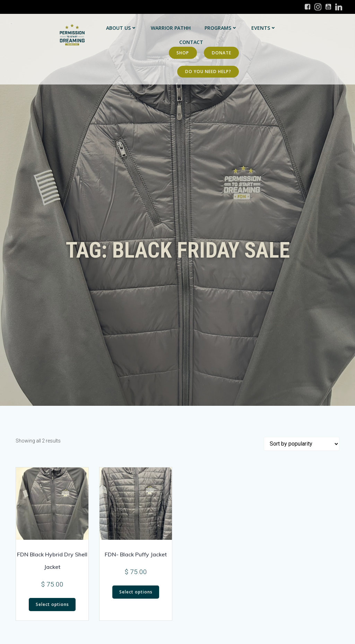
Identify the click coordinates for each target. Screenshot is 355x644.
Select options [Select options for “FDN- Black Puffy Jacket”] (136, 592)
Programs (221, 28)
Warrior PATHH (170, 28)
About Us (121, 28)
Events (263, 28)
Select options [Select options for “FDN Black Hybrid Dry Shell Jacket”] (52, 604)
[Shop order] (302, 444)
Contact (191, 42)
